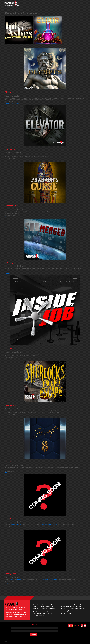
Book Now (61, 4)
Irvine (6, 416)
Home (55, 4)
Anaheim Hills (8, 103)
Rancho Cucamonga (16, 103)
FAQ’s (72, 4)
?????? (7, 528)
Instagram (19, 524)
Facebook (13, 524)
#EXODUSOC (77, 626)
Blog (77, 4)
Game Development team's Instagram (49, 524)
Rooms (67, 4)
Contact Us (83, 4)
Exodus (8, 642)
